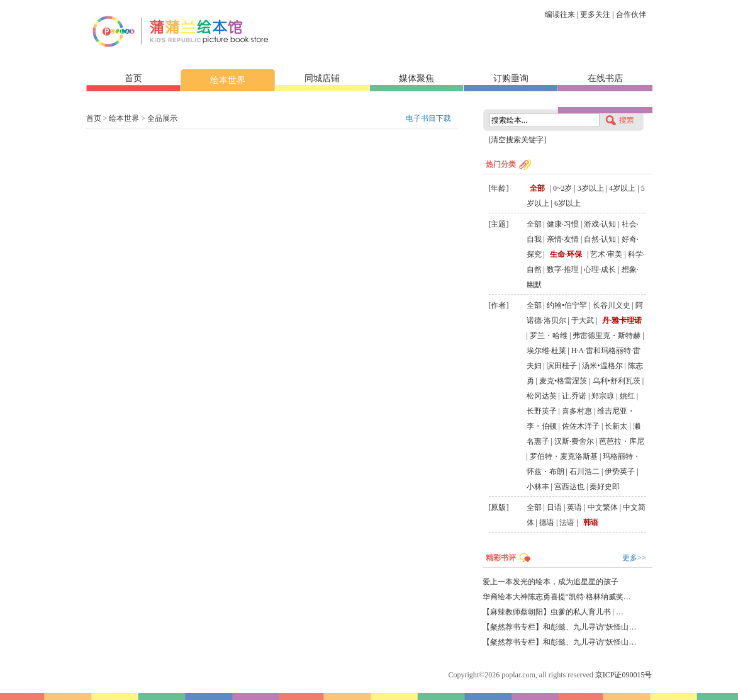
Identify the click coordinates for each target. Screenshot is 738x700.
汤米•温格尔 (602, 366)
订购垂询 (511, 78)
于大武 (583, 320)
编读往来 (560, 14)
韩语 (591, 522)
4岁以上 (622, 188)
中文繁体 (603, 507)
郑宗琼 (603, 396)
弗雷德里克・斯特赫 (607, 336)
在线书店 (605, 78)
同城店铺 (322, 78)
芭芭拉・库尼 (622, 441)
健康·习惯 (563, 224)
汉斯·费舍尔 (574, 441)
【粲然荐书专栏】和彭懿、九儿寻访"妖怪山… (560, 627)
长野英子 (542, 411)
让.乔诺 (574, 396)
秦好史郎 (605, 487)
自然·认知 (600, 239)
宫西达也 (569, 487)
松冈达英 (542, 396)
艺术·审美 (606, 254)
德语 (547, 522)
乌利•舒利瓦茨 (617, 381)
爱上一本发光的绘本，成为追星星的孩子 (551, 582)
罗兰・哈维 (549, 336)
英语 (574, 507)
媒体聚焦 (417, 78)
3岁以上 (591, 188)
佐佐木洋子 (581, 426)
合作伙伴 (631, 14)
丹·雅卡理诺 (622, 320)
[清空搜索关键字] (518, 140)
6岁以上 (567, 203)
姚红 (627, 396)
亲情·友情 (563, 239)
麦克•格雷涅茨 (563, 381)
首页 (133, 78)
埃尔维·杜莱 (546, 351)
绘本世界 (228, 80)
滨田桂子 (562, 366)
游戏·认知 (600, 224)
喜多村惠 (577, 411)
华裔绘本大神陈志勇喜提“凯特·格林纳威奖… (557, 597)
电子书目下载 (428, 118)
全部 (537, 188)
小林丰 (538, 487)
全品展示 (162, 118)
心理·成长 (600, 269)
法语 (567, 522)
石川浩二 (584, 471)
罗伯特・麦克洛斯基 (564, 456)
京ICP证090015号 (624, 675)
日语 (554, 507)
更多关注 (595, 14)
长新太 (616, 426)
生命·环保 (566, 254)
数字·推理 (563, 269)
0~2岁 (563, 188)
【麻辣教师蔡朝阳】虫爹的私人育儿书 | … (553, 612)
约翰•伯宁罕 (567, 305)
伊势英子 (620, 471)
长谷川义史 (612, 305)
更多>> (634, 558)
